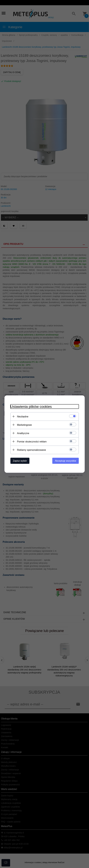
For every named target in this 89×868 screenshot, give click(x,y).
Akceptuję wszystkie (65, 461)
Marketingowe (25, 425)
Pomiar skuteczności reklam (32, 441)
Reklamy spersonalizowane (32, 450)
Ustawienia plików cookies (31, 406)
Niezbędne (23, 416)
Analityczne (23, 433)
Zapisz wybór (20, 461)
